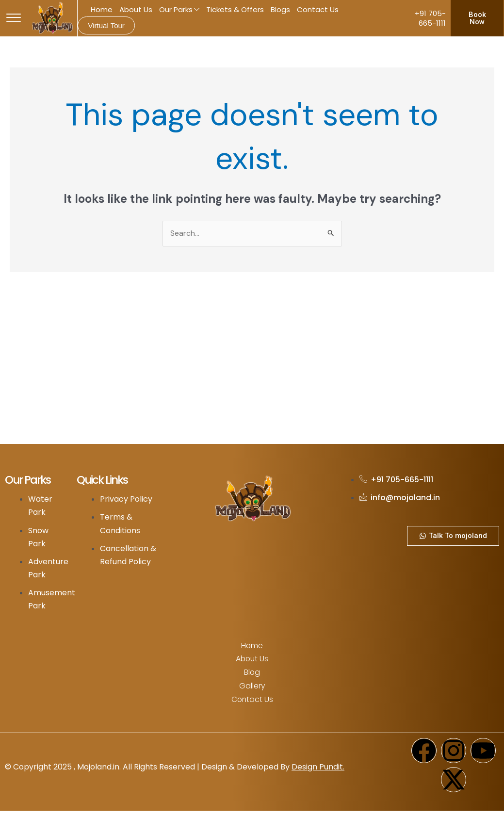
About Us (136, 9)
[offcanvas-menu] (14, 18)
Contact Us (318, 9)
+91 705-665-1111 (430, 18)
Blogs (280, 9)
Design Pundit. (318, 766)
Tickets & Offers (235, 9)
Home (102, 9)
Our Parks (179, 10)
